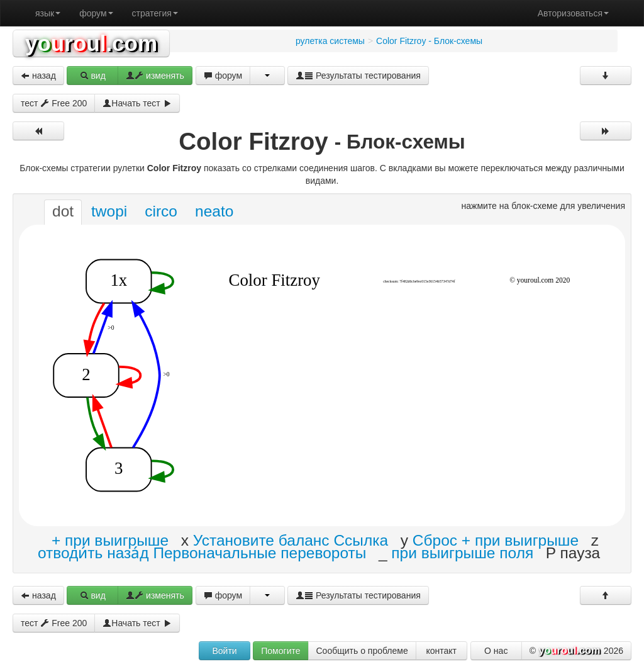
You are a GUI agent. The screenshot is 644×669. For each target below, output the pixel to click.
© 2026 (576, 651)
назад (38, 76)
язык (48, 13)
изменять (155, 76)
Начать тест (137, 103)
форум (96, 13)
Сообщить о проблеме (362, 651)
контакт (441, 651)
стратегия (155, 13)
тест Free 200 (54, 103)
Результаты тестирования (358, 76)
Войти (224, 651)
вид (93, 76)
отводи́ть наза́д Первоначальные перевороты (202, 552)
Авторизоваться (573, 13)
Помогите (280, 651)
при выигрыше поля (462, 552)
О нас (496, 651)
